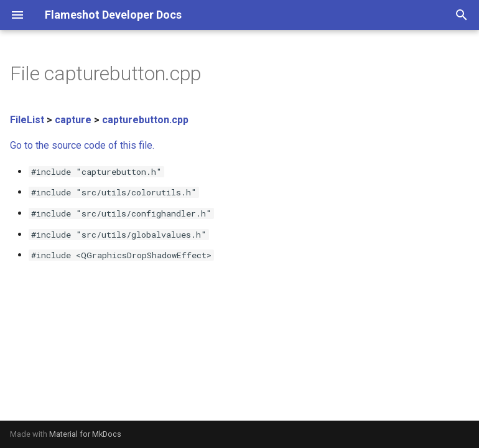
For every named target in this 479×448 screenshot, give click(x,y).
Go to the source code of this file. (82, 145)
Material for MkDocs (85, 434)
